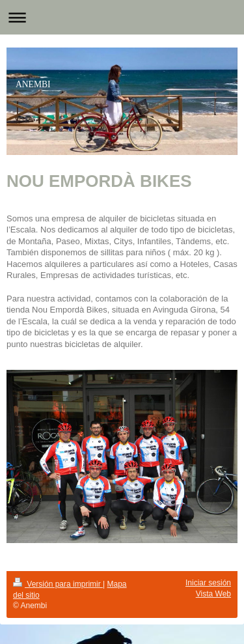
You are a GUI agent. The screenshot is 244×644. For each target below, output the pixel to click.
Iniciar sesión (208, 583)
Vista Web (213, 594)
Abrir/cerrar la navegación (122, 17)
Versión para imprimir (58, 584)
